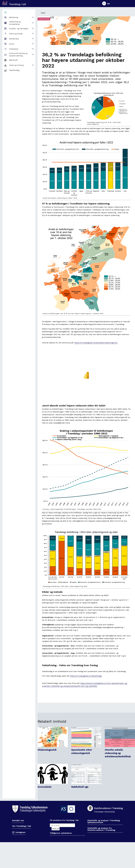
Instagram (20, 832)
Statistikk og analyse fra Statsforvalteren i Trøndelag (101, 829)
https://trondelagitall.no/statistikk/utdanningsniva (96, 343)
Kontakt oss (18, 820)
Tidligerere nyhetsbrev (61, 833)
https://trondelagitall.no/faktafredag (86, 676)
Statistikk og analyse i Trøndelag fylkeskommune (104, 821)
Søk (131, 4)
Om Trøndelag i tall (22, 826)
